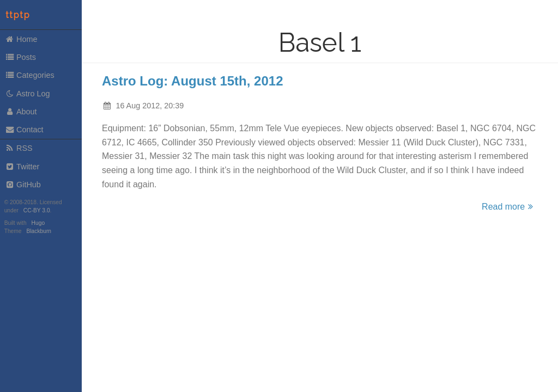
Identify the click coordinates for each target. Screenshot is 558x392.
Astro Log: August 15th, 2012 (192, 81)
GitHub (23, 185)
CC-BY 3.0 (37, 210)
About (21, 112)
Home (21, 39)
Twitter (22, 167)
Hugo (38, 223)
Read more (509, 207)
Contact (24, 130)
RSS (19, 148)
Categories (30, 75)
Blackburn (39, 231)
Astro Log (28, 94)
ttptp (18, 15)
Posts (20, 57)
